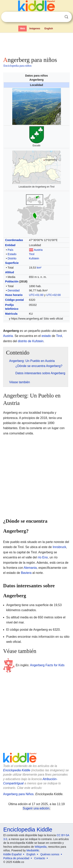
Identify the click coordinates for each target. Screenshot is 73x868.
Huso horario (14, 295)
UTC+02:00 (54, 295)
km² (39, 268)
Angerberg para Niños (18, 794)
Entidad (10, 245)
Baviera (26, 573)
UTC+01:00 (36, 295)
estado (46, 336)
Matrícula (11, 314)
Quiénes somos (50, 854)
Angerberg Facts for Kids (47, 665)
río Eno (43, 557)
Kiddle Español (12, 854)
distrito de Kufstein (31, 341)
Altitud (10, 272)
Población (12, 281)
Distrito (12, 258)
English (49, 29)
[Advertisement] (36, 44)
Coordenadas (14, 240)
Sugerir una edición (36, 808)
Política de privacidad (16, 858)
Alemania (30, 568)
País (10, 250)
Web (22, 29)
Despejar (58, 17)
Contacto (40, 858)
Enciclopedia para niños (18, 66)
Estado (12, 254)
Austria (38, 250)
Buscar (66, 17)
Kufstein (34, 258)
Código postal (14, 300)
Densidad (14, 290)
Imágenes (35, 29)
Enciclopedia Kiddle (17, 770)
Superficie (12, 263)
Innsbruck (59, 547)
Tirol (32, 254)
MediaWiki (33, 850)
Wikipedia (41, 847)
